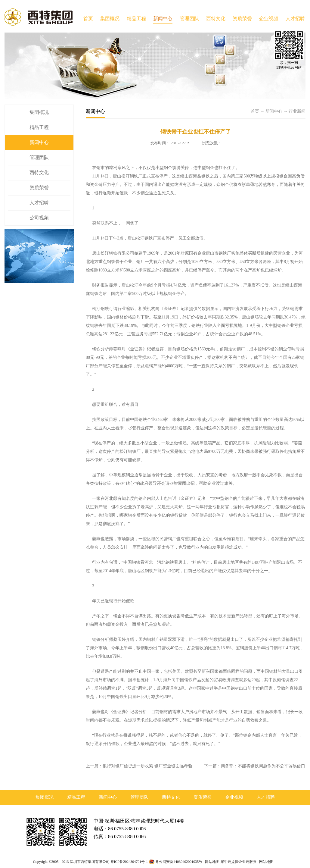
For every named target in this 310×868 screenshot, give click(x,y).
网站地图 (211, 862)
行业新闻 (297, 111)
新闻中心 (274, 111)
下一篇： (255, 766)
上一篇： (139, 766)
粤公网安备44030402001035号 (179, 862)
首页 (88, 19)
